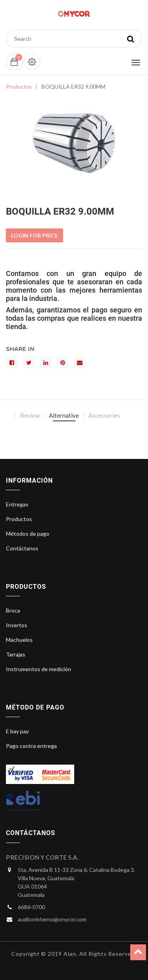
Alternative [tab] (64, 415)
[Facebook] (12, 363)
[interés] (63, 363)
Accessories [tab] (104, 415)
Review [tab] (30, 415)
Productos (19, 87)
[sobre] (80, 363)
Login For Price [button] (35, 235)
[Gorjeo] (29, 363)
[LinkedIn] (46, 363)
